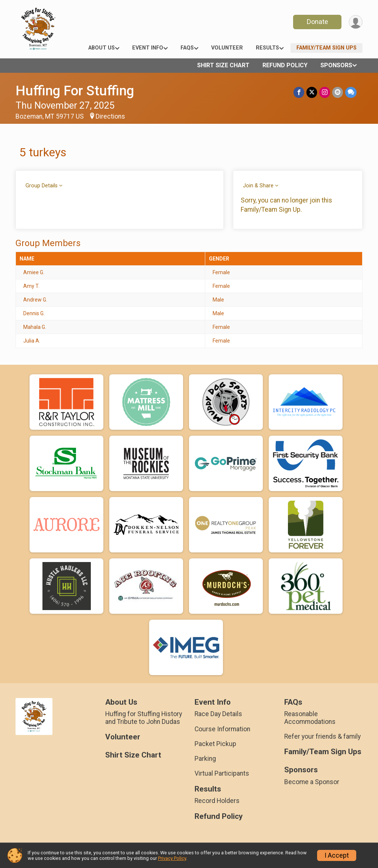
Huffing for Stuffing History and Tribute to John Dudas (144, 718)
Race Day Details (218, 714)
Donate (317, 22)
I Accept (337, 855)
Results (267, 48)
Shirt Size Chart (223, 65)
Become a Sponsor (312, 782)
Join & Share (258, 186)
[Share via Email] (338, 92)
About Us (102, 48)
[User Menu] (356, 22)
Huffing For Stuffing (75, 91)
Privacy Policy (172, 858)
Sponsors (336, 65)
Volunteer (227, 48)
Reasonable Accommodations (310, 718)
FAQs (187, 48)
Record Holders (217, 801)
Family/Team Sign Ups (327, 48)
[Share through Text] (351, 92)
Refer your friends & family (322, 736)
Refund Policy (285, 65)
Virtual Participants (222, 773)
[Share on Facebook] (299, 92)
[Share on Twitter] (312, 92)
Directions (110, 116)
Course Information (222, 729)
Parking (205, 759)
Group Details (42, 186)
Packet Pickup (215, 744)
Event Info (148, 48)
